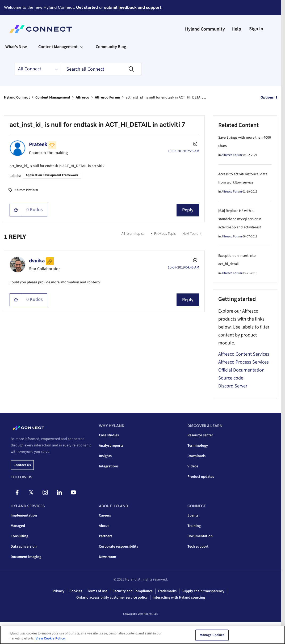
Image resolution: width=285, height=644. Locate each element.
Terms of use (97, 591)
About (104, 526)
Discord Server (233, 386)
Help (236, 29)
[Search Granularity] (38, 69)
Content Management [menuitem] (58, 47)
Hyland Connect (17, 97)
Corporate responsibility (119, 547)
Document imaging (26, 557)
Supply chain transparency (203, 591)
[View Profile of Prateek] (38, 144)
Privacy (58, 591)
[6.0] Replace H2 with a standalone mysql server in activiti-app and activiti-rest (240, 219)
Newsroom (108, 557)
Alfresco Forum (108, 97)
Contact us (22, 465)
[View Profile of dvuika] (37, 261)
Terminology (198, 446)
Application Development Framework (52, 175)
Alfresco (83, 97)
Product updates (201, 477)
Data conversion (24, 547)
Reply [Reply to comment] (188, 300)
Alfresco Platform (26, 190)
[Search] (101, 69)
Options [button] (267, 97)
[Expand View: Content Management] (82, 47)
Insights (105, 456)
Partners (106, 536)
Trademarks (167, 591)
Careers (105, 515)
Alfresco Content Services (244, 354)
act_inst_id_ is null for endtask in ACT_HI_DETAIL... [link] (166, 97)
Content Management (53, 97)
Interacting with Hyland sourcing (179, 598)
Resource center (200, 435)
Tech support (198, 547)
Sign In (256, 29)
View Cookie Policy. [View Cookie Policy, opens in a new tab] (51, 639)
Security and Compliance (133, 591)
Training (194, 526)
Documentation (200, 536)
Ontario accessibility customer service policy (112, 598)
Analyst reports (111, 446)
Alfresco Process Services (244, 362)
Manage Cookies (212, 635)
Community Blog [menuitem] (111, 47)
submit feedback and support (133, 7)
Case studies (109, 435)
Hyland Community (205, 29)
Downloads (196, 456)
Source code (231, 378)
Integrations (109, 466)
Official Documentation (241, 370)
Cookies (76, 591)
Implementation (24, 515)
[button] (16, 210)
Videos (193, 466)
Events (193, 515)
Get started (87, 7)
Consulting (19, 536)
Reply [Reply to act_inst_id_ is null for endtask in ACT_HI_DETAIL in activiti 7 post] (188, 210)
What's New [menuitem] (16, 47)
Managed (18, 526)
